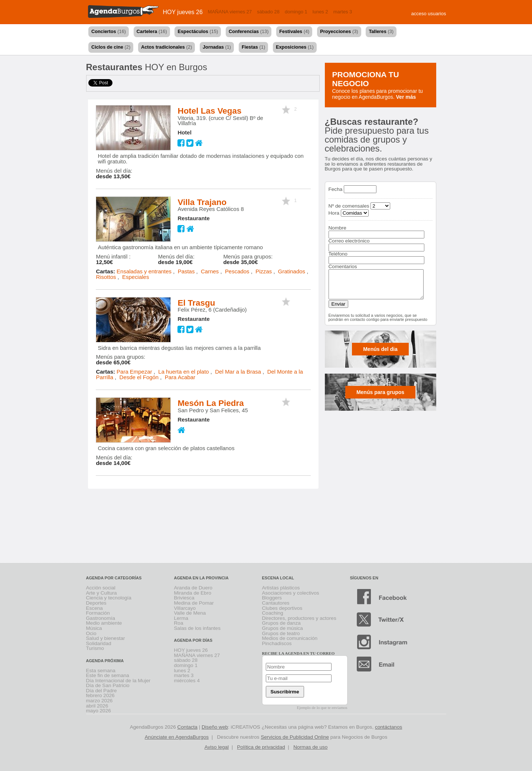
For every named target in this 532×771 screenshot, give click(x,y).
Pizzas (264, 271)
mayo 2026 (99, 711)
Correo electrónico (349, 241)
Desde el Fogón (139, 377)
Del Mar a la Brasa (238, 372)
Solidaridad (99, 643)
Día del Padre (102, 691)
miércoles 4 (187, 681)
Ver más (406, 97)
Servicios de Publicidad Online (295, 737)
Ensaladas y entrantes (144, 271)
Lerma (181, 618)
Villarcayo (185, 608)
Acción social (101, 588)
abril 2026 (97, 706)
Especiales (136, 277)
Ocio (91, 633)
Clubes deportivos (282, 608)
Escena (94, 608)
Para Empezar (134, 372)
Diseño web (215, 727)
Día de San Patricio (108, 685)
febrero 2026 (100, 695)
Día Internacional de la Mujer (118, 681)
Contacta (187, 727)
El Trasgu (196, 303)
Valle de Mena (190, 613)
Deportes (96, 603)
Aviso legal (217, 747)
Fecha (336, 189)
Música (94, 628)
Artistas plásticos (281, 588)
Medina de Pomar (194, 603)
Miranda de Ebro (193, 593)
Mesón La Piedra (210, 403)
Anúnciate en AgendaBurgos (177, 737)
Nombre (337, 228)
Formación (98, 613)
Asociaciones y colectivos (291, 593)
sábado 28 (268, 12)
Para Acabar (180, 377)
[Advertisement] (266, 533)
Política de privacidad (261, 747)
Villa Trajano (202, 202)
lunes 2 (320, 12)
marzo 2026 (99, 701)
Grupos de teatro (281, 633)
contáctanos (389, 727)
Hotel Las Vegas (209, 111)
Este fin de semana (108, 675)
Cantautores (276, 603)
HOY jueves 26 (183, 12)
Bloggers (272, 598)
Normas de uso (310, 747)
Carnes (210, 271)
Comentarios (343, 266)
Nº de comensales (349, 206)
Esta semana (101, 671)
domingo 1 (296, 12)
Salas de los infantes (197, 628)
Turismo (95, 648)
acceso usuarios (429, 14)
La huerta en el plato (183, 372)
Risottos (106, 277)
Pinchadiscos (277, 643)
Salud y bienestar (106, 638)
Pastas (186, 271)
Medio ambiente (104, 623)
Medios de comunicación (290, 638)
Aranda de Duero (193, 588)
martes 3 (343, 12)
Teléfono (338, 254)
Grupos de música (283, 628)
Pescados (237, 271)
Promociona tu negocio (366, 79)
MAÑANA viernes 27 (230, 12)
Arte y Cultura (102, 593)
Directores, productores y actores (299, 618)
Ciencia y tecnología (109, 598)
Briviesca (184, 598)
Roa (179, 623)
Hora (334, 213)
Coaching (273, 613)
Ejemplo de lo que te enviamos (322, 707)
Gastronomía (101, 618)
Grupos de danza (281, 623)
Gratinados (292, 271)
